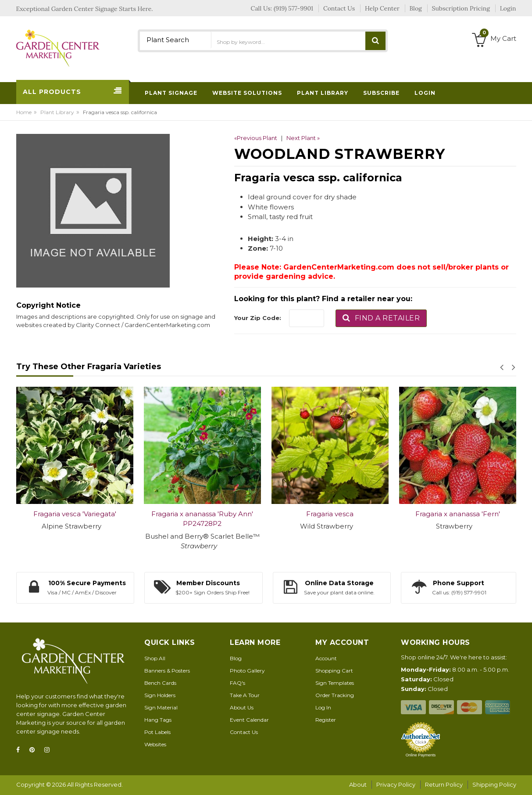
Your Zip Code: (258, 318)
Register (326, 720)
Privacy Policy (396, 784)
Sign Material (161, 707)
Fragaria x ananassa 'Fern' (458, 514)
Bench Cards (160, 683)
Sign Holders (160, 695)
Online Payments (421, 755)
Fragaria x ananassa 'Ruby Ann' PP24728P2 (202, 519)
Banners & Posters (167, 671)
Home (24, 112)
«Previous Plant (256, 138)
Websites (155, 744)
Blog (236, 658)
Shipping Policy (494, 784)
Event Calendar (249, 720)
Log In (323, 707)
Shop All (155, 658)
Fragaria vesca (330, 514)
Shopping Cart (334, 671)
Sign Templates (335, 683)
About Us (242, 707)
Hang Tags (158, 720)
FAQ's (237, 683)
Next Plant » (303, 138)
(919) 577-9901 (293, 8)
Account (326, 658)
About (358, 784)
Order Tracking (335, 695)
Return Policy (444, 784)
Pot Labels (157, 732)
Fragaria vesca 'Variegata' (75, 514)
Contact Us (244, 732)
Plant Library (57, 112)
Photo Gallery (247, 671)
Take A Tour (245, 695)
